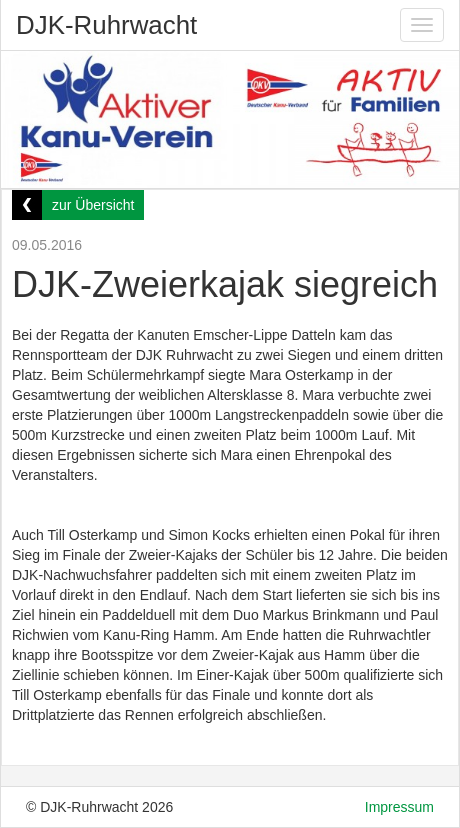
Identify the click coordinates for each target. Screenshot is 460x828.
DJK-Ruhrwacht (106, 25)
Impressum (399, 807)
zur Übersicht (93, 205)
